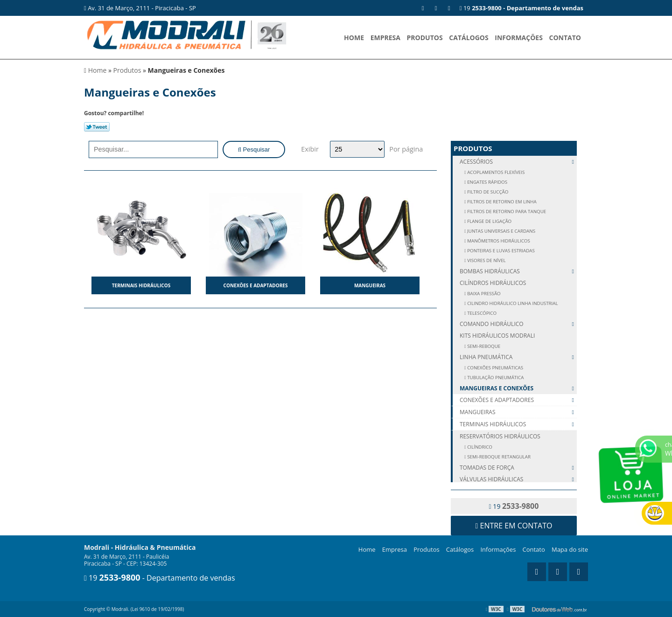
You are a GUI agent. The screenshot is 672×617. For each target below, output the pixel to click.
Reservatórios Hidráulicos (500, 436)
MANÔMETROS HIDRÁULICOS (498, 241)
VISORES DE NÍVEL (486, 260)
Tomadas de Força (518, 468)
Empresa (385, 38)
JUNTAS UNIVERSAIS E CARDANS (501, 231)
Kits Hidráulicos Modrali (497, 336)
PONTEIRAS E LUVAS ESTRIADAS (500, 251)
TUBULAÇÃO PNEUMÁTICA (495, 378)
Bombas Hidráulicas (518, 271)
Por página (406, 149)
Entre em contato (514, 526)
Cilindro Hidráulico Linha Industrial (512, 303)
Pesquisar (254, 149)
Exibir (310, 149)
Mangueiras (370, 285)
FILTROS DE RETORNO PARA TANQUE (506, 211)
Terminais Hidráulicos (141, 285)
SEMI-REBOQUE (483, 346)
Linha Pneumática (518, 357)
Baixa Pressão (483, 294)
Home (354, 38)
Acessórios (518, 162)
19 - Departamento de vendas (160, 578)
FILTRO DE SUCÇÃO (487, 192)
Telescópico (482, 313)
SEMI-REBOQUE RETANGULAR (498, 457)
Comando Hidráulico (518, 324)
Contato (565, 38)
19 (521, 8)
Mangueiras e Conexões (518, 388)
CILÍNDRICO (479, 447)
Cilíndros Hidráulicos (493, 283)
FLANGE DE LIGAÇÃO (489, 221)
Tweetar (97, 127)
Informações (519, 38)
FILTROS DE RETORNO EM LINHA (501, 202)
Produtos (425, 38)
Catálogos (469, 38)
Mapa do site (570, 549)
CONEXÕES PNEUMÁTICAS (495, 368)
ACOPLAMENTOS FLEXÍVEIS (496, 172)
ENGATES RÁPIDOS (487, 182)
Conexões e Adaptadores (256, 285)
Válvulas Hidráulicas (518, 479)
